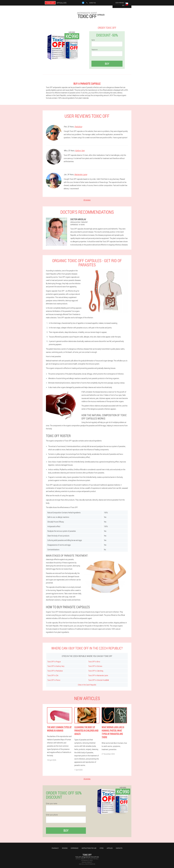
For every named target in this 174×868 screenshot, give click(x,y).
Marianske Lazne (81, 174)
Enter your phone (52, 815)
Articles (110, 848)
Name (93, 40)
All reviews (87, 200)
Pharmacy (55, 848)
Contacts (119, 848)
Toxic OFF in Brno (94, 662)
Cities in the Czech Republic (87, 685)
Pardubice (78, 127)
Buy (107, 64)
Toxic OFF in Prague (54, 662)
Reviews (65, 848)
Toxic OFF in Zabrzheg (96, 671)
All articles (87, 779)
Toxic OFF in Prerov (54, 680)
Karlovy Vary (80, 150)
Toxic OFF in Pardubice (55, 671)
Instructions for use (89, 848)
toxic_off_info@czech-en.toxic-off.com (87, 857)
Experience (75, 848)
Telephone (94, 50)
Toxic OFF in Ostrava (95, 666)
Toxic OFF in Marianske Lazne (98, 675)
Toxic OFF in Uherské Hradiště (99, 680)
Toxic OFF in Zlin (53, 675)
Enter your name (52, 803)
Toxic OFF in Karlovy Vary (56, 666)
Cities (102, 848)
